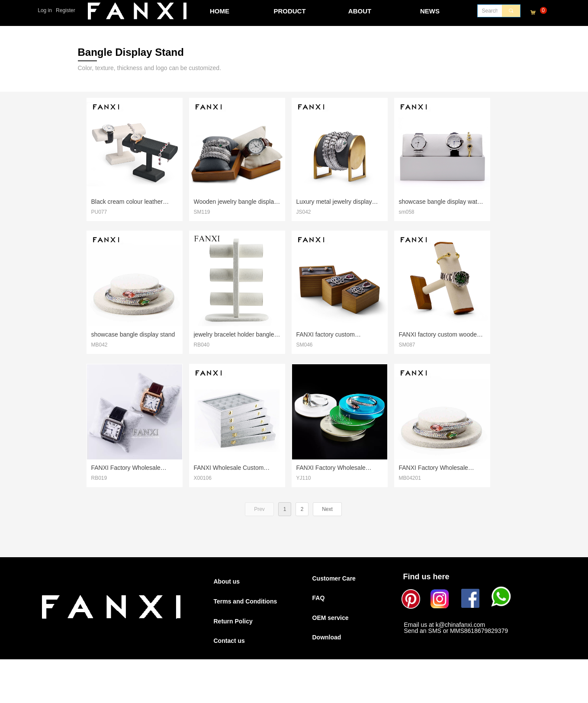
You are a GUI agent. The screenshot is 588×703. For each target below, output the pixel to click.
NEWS (430, 11)
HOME (220, 11)
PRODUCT (289, 11)
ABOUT (360, 11)
